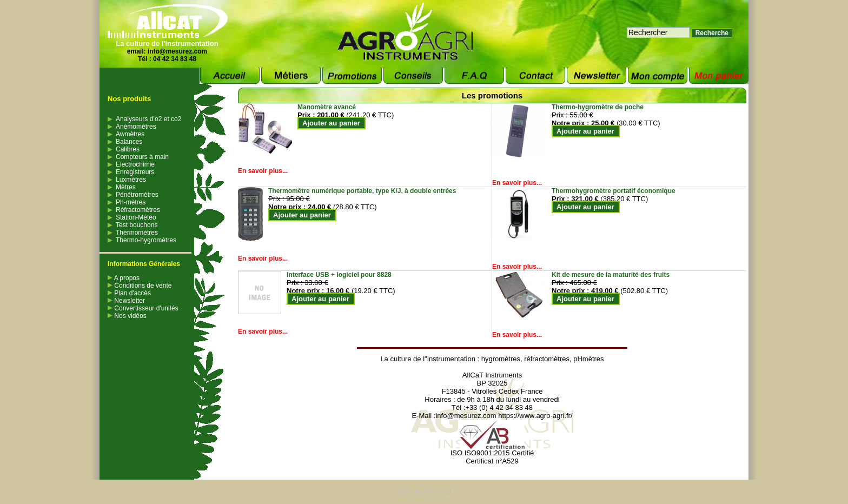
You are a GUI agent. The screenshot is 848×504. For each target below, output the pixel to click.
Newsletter (126, 301)
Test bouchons (137, 225)
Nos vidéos (127, 316)
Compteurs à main (142, 157)
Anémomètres (136, 127)
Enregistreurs (135, 172)
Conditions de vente (140, 286)
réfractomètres (547, 359)
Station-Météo (136, 217)
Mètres (126, 187)
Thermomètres (137, 233)
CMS (405, 492)
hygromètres (501, 359)
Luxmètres (131, 180)
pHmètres (588, 359)
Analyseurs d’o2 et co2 (148, 119)
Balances (129, 142)
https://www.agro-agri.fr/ (535, 416)
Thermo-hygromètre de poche (598, 107)
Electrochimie (135, 164)
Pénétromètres (137, 195)
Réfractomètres (138, 210)
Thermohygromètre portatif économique (614, 191)
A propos (124, 278)
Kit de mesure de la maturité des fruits (611, 275)
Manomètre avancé (327, 107)
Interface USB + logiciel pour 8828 (339, 275)
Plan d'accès (129, 293)
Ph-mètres (131, 202)
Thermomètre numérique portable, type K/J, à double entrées (362, 191)
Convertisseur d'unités (143, 308)
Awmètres (130, 134)
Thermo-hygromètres (146, 240)
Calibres (128, 149)
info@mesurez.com (177, 51)
